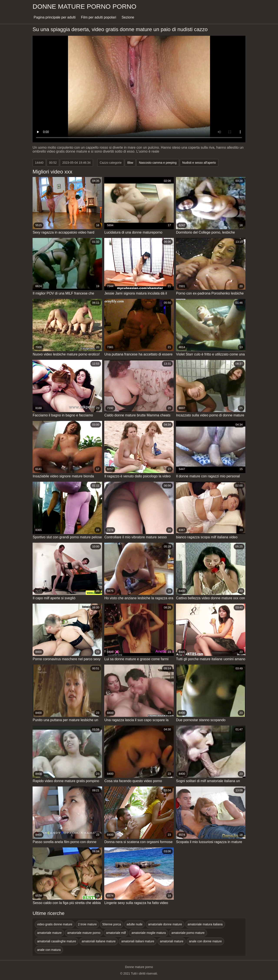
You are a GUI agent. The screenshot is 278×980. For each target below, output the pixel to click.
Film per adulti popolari (99, 17)
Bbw (130, 163)
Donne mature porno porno (84, 6)
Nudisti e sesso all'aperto (199, 163)
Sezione (128, 17)
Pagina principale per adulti (55, 17)
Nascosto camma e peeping (158, 163)
